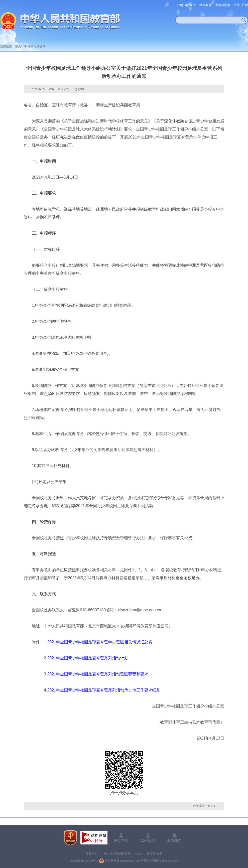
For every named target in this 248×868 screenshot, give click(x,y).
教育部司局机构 (35, 46)
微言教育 (205, 5)
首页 (18, 46)
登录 (237, 5)
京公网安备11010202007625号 (124, 861)
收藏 (81, 89)
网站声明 (121, 841)
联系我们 (174, 841)
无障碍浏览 (223, 5)
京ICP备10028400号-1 (84, 861)
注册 (245, 5)
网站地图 (148, 841)
